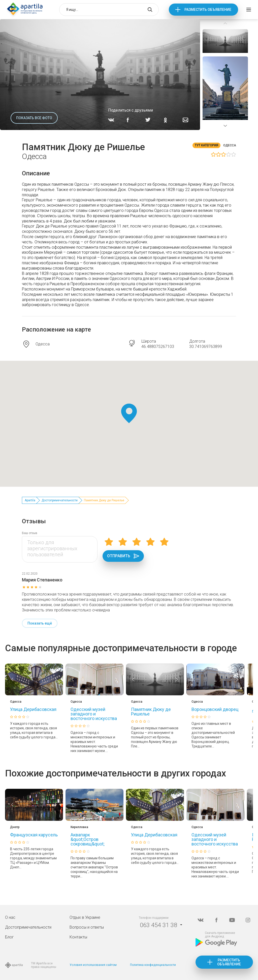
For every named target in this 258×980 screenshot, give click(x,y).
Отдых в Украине (85, 917)
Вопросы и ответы (87, 927)
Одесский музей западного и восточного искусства (94, 714)
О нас (10, 917)
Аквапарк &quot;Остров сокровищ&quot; (88, 839)
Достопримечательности (60, 500)
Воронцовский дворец (215, 709)
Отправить (123, 556)
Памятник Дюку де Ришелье (151, 712)
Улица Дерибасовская (33, 709)
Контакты (78, 937)
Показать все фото (34, 118)
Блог (9, 937)
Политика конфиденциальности (153, 965)
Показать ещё (40, 623)
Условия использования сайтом (93, 965)
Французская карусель (34, 835)
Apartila (30, 500)
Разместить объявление (208, 10)
